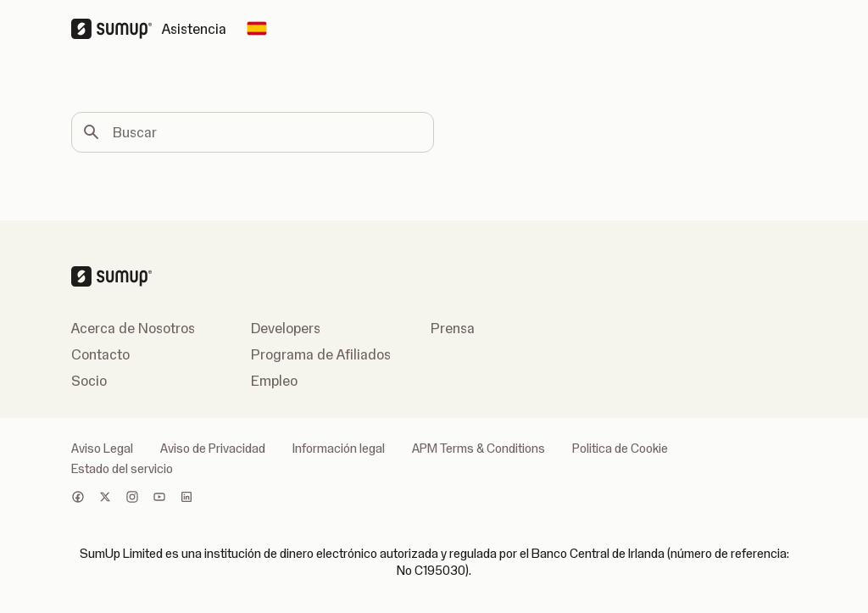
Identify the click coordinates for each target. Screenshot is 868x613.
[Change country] (257, 29)
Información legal (339, 449)
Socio (89, 381)
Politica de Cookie (620, 449)
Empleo (274, 381)
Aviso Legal (102, 449)
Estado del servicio (122, 469)
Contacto (100, 354)
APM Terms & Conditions (479, 449)
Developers (286, 328)
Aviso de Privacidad (213, 449)
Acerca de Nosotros (133, 328)
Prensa (453, 328)
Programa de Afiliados (321, 354)
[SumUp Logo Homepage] (117, 29)
